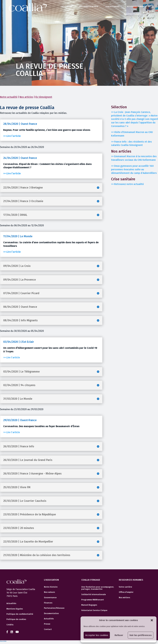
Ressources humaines (136, 7)
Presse (47, 624)
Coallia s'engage (113, 7)
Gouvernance (50, 598)
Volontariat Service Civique (94, 610)
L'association (66, 7)
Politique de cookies (16, 619)
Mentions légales (15, 609)
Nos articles (26, 97)
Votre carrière (125, 587)
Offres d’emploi (126, 592)
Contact (48, 629)
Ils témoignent (44, 97)
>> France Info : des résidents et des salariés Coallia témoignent (131, 143)
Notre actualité (9, 97)
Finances (48, 603)
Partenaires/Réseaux (54, 608)
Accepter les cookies (97, 635)
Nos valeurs (49, 592)
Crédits (10, 625)
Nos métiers (124, 598)
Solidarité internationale (94, 594)
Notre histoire (51, 587)
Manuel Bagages (89, 605)
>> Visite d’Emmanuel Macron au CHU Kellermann (132, 134)
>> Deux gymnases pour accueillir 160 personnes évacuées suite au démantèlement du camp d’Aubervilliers (134, 169)
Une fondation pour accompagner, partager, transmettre (98, 588)
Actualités (11, 603)
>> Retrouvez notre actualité (127, 184)
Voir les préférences (141, 635)
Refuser (119, 635)
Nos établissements (133, 14)
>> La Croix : (134, 119)
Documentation (51, 613)
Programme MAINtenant (93, 600)
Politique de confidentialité (20, 614)
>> (134, 158)
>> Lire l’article (12, 357)
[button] (152, 620)
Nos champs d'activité (89, 7)
